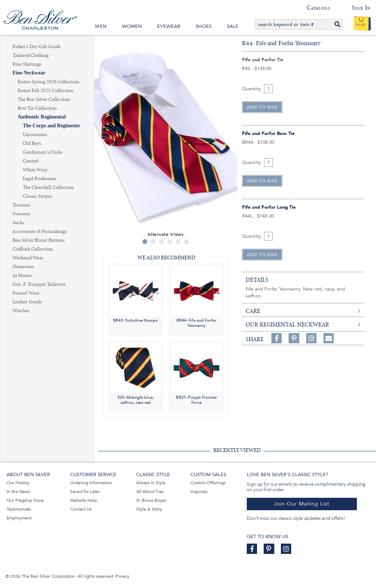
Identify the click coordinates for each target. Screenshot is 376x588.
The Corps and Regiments (51, 126)
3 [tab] (161, 242)
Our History (18, 483)
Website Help (84, 500)
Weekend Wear (28, 258)
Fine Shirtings (27, 64)
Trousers (21, 205)
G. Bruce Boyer (151, 500)
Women (132, 26)
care (253, 311)
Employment (19, 518)
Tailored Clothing (30, 55)
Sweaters (21, 214)
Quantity (251, 89)
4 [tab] (170, 242)
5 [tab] (178, 242)
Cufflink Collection (33, 249)
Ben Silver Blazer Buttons (39, 240)
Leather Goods (27, 302)
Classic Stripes (37, 196)
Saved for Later (85, 492)
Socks (18, 223)
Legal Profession (39, 179)
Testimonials (19, 509)
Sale (233, 26)
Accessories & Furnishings (39, 231)
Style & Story (149, 509)
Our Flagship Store (25, 500)
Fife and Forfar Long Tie (269, 207)
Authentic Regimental (42, 117)
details (257, 280)
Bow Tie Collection (37, 108)
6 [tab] (186, 242)
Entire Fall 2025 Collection (46, 91)
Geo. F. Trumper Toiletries (39, 284)
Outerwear (23, 267)
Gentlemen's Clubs (43, 152)
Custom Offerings (208, 483)
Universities (35, 135)
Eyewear (169, 26)
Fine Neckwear (29, 73)
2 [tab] (153, 242)
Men (101, 26)
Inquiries (199, 492)
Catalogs (318, 8)
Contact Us (81, 509)
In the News (18, 492)
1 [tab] (145, 242)
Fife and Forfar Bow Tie (268, 134)
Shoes (204, 26)
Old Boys (32, 143)
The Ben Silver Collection (44, 99)
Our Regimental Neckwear (287, 325)
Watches (21, 311)
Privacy (122, 576)
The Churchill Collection (48, 187)
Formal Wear (26, 293)
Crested (30, 161)
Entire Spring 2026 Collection (48, 82)
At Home (22, 275)
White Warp (35, 170)
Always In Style (151, 483)
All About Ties (150, 492)
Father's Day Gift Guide (37, 47)
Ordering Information (91, 483)
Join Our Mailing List (302, 504)
